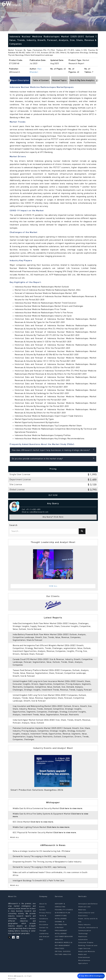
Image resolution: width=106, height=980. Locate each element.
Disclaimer (44, 925)
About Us (43, 904)
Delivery (43, 922)
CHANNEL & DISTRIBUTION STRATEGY (61, 925)
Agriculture (83, 963)
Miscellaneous (84, 960)
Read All (15, 837)
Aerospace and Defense (88, 904)
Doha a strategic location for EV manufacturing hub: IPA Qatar (42, 851)
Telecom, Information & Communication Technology (88, 931)
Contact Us (44, 928)
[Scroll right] (97, 80)
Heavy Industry (84, 925)
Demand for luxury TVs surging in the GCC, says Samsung (39, 857)
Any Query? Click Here (53, 517)
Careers (42, 910)
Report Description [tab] (20, 81)
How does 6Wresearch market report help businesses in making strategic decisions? (53, 450)
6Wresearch (18, 976)
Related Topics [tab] (59, 81)
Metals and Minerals (87, 952)
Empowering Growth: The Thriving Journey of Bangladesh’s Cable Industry (47, 862)
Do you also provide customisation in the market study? (53, 459)
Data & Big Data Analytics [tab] (82, 81)
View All (53, 586)
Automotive (83, 940)
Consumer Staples (86, 943)
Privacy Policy (45, 913)
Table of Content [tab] (41, 81)
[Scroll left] (9, 80)
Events (42, 907)
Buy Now (53, 495)
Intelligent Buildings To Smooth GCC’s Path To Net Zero (39, 881)
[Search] (96, 4)
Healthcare (83, 937)
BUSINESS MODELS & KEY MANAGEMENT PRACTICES (64, 946)
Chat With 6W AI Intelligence (91, 976)
